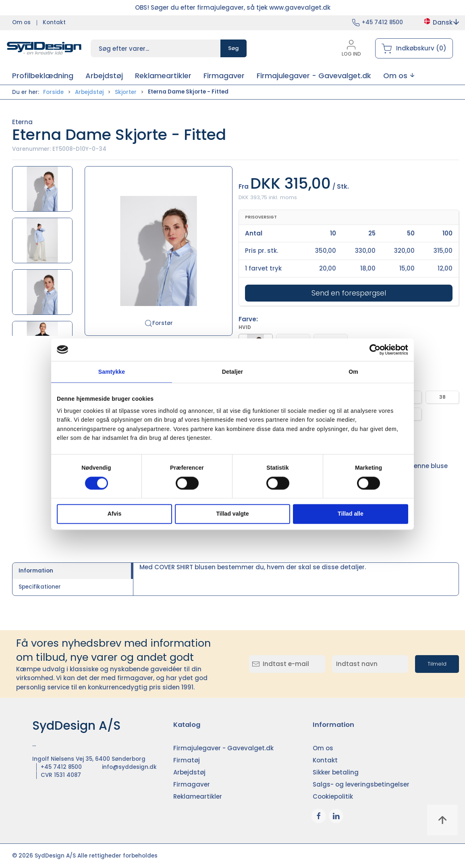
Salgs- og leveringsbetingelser (361, 784)
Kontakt (54, 22)
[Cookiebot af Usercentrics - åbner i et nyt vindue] (373, 350)
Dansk (441, 22)
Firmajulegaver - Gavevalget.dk (223, 748)
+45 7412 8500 (382, 22)
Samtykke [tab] (112, 372)
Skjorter (126, 92)
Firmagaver (192, 784)
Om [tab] (353, 372)
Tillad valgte (233, 514)
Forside (53, 92)
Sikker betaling (336, 772)
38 (442, 397)
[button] (399, 76)
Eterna (22, 122)
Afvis (114, 514)
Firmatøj (187, 760)
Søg (234, 48)
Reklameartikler (198, 796)
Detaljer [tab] (232, 372)
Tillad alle (351, 514)
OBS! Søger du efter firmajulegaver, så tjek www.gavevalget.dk (233, 7)
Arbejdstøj (89, 92)
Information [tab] (36, 571)
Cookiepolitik (333, 796)
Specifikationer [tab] (40, 587)
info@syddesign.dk (129, 767)
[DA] (44, 48)
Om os (21, 22)
